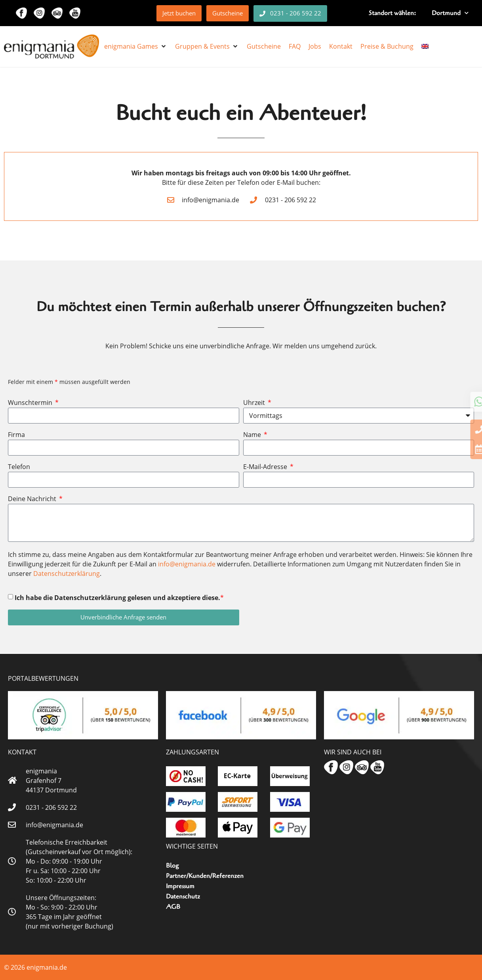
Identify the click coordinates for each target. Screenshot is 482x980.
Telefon (19, 467)
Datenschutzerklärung (67, 574)
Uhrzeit (255, 403)
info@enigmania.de (187, 564)
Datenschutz (183, 896)
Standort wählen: (392, 13)
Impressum (180, 886)
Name (253, 435)
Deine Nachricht (33, 499)
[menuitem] (425, 46)
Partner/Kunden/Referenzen (205, 876)
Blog (172, 866)
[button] (136, 46)
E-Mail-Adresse (266, 467)
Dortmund (450, 13)
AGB (173, 907)
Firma (16, 435)
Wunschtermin (31, 403)
